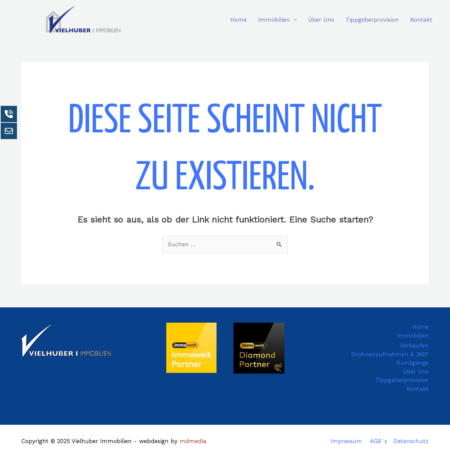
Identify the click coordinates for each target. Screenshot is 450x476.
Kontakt (421, 20)
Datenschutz (411, 441)
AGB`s (379, 441)
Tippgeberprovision (372, 20)
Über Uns (321, 20)
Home (239, 20)
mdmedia (193, 441)
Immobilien (274, 20)
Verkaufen (414, 345)
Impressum (346, 441)
